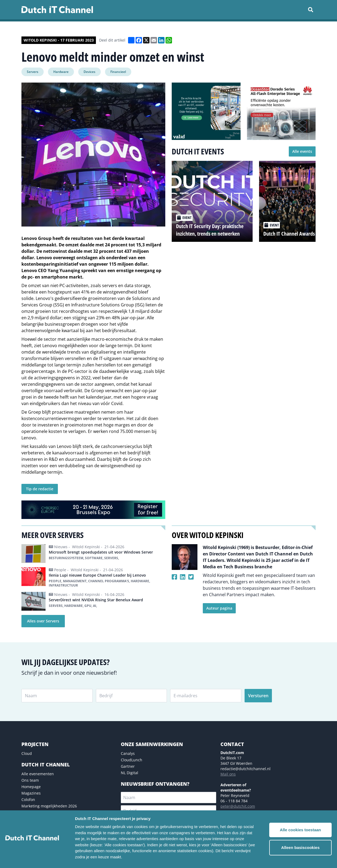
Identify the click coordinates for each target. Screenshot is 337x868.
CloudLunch (132, 760)
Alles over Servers (43, 621)
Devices (89, 72)
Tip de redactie (40, 489)
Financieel (118, 72)
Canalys (128, 753)
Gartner (128, 766)
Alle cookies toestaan (300, 830)
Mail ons (228, 774)
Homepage (31, 787)
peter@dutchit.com (238, 806)
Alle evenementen (38, 774)
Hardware (61, 72)
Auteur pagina (219, 608)
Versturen (258, 696)
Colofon (28, 800)
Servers (33, 72)
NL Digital (130, 773)
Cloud (27, 753)
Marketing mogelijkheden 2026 (49, 806)
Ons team (30, 780)
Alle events (302, 151)
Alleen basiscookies (300, 847)
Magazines (31, 793)
